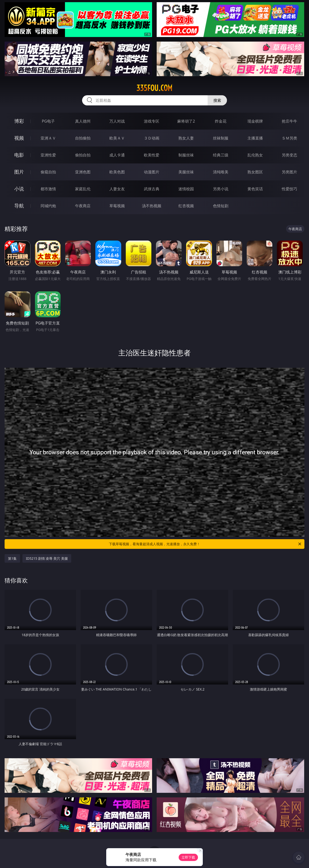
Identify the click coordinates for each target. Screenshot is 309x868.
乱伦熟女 (255, 155)
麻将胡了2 (186, 121)
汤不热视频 (152, 206)
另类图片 (289, 172)
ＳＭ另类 (289, 138)
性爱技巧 (289, 189)
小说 (19, 189)
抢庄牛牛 (289, 121)
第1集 (12, 558)
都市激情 (48, 189)
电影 (19, 155)
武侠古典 (152, 189)
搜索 (217, 100)
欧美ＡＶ (117, 138)
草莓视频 (117, 206)
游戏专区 (152, 121)
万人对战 (117, 121)
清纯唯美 (221, 172)
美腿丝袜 (186, 172)
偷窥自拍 (48, 172)
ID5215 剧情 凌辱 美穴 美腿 (47, 558)
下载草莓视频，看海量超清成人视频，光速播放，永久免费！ (205, 544)
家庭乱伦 (83, 189)
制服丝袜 (186, 155)
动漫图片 (152, 172)
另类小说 (221, 189)
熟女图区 (255, 172)
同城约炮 (48, 206)
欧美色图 (117, 172)
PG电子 (48, 121)
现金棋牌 (255, 121)
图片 (19, 172)
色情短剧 (221, 206)
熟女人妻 (186, 138)
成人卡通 (117, 155)
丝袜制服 (221, 138)
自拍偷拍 (83, 138)
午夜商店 (83, 206)
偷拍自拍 (83, 155)
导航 (19, 206)
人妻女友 (117, 189)
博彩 (19, 121)
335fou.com (154, 88)
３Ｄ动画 (152, 138)
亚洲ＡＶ (48, 138)
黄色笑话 (255, 189)
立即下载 (188, 857)
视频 (19, 138)
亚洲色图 (83, 172)
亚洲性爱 (48, 155)
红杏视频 (186, 206)
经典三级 (221, 155)
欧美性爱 (152, 155)
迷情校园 (186, 189)
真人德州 (83, 121)
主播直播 (255, 138)
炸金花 (221, 121)
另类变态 (289, 155)
